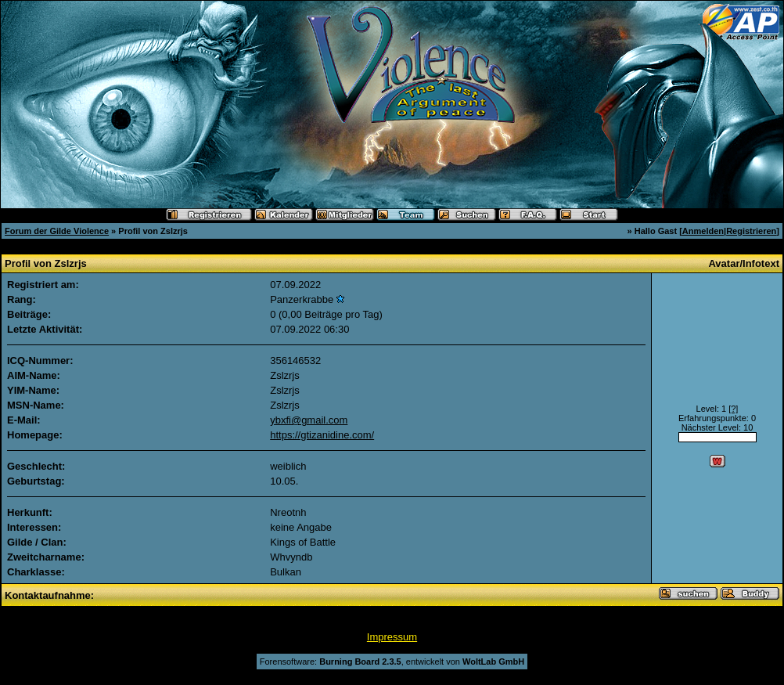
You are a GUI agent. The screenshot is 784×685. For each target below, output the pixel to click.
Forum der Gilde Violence (57, 231)
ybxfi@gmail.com (309, 420)
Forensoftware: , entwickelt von (392, 662)
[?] (733, 409)
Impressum (392, 637)
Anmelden (703, 231)
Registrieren (751, 231)
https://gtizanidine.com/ (322, 435)
